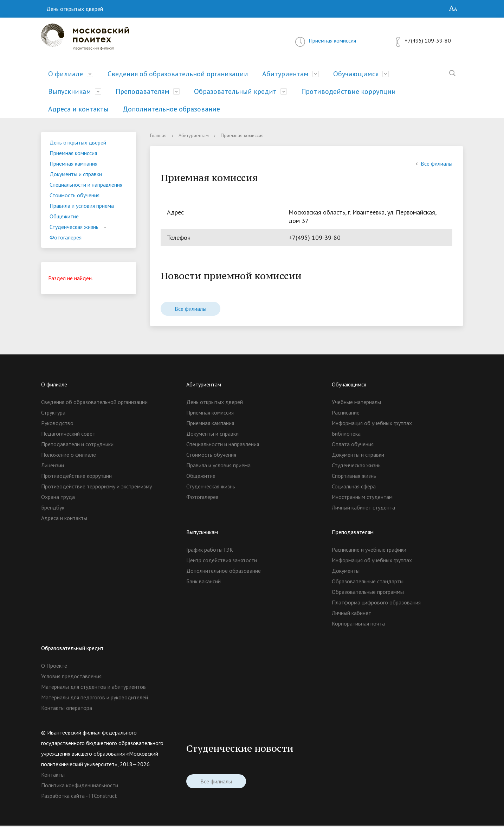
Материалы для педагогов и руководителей (95, 699)
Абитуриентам (285, 74)
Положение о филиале (69, 456)
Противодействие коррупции (348, 91)
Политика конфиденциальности (80, 787)
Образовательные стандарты (368, 583)
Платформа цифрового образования (376, 604)
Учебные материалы (356, 403)
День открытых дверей (75, 9)
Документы (346, 572)
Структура (53, 414)
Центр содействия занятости (222, 562)
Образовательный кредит (235, 91)
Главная (158, 135)
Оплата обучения (353, 445)
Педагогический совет (68, 435)
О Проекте (54, 667)
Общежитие (64, 216)
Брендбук (53, 509)
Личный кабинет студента (363, 509)
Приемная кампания (73, 164)
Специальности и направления (86, 185)
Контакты (53, 776)
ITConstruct (103, 797)
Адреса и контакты (78, 109)
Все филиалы (433, 164)
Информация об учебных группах (372, 424)
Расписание (346, 414)
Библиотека (346, 435)
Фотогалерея (66, 237)
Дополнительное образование (171, 109)
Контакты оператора (67, 709)
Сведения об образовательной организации (178, 74)
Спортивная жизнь (354, 477)
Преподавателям (143, 91)
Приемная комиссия (332, 40)
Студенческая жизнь (74, 227)
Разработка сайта (63, 797)
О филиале (66, 74)
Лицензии (53, 467)
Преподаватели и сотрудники (77, 445)
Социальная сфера (354, 488)
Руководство (57, 424)
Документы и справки (76, 174)
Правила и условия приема (82, 206)
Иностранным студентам (362, 498)
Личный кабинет (351, 614)
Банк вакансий (203, 583)
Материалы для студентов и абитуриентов (93, 688)
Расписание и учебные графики (369, 551)
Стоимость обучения (75, 195)
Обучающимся (356, 74)
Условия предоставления (71, 678)
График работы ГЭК (210, 551)
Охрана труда (58, 498)
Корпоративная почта (358, 625)
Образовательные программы (368, 593)
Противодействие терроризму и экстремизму (96, 488)
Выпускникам (70, 91)
